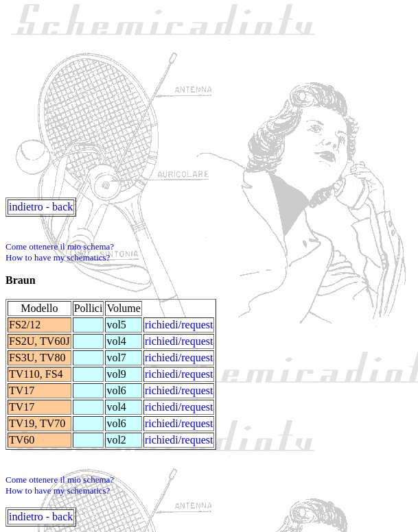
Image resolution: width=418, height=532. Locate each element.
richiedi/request (179, 325)
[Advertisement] (212, 101)
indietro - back (41, 207)
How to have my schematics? (58, 257)
